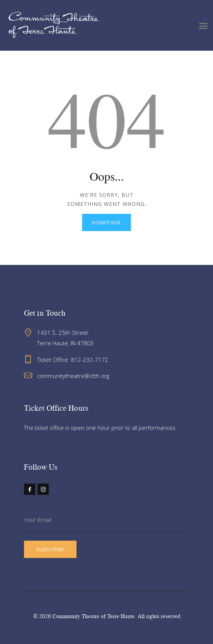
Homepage (106, 222)
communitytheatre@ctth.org (73, 376)
